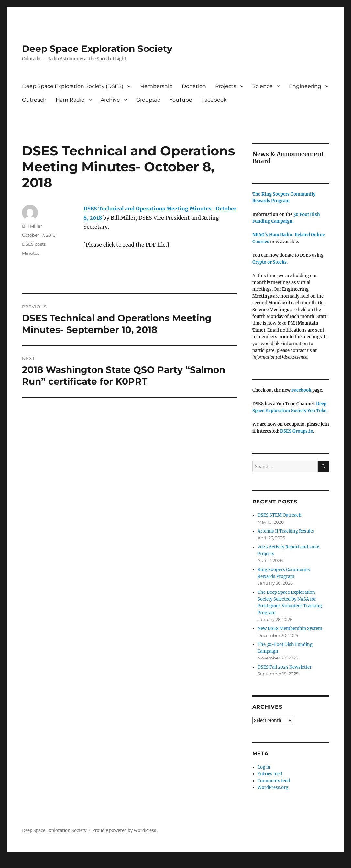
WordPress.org (273, 788)
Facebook (214, 100)
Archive (110, 100)
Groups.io (148, 100)
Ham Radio (70, 100)
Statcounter (15, 863)
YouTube (181, 100)
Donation (194, 86)
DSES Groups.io (297, 431)
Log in (264, 767)
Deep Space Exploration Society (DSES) (73, 86)
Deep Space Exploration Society (97, 49)
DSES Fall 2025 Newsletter (285, 667)
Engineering (305, 86)
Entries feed (270, 774)
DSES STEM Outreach (280, 515)
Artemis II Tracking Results (286, 531)
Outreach (34, 100)
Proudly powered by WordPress (124, 831)
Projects (226, 86)
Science (263, 86)
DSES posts (34, 244)
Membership (156, 86)
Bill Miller (32, 226)
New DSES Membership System (290, 629)
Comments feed (274, 781)
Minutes (31, 253)
